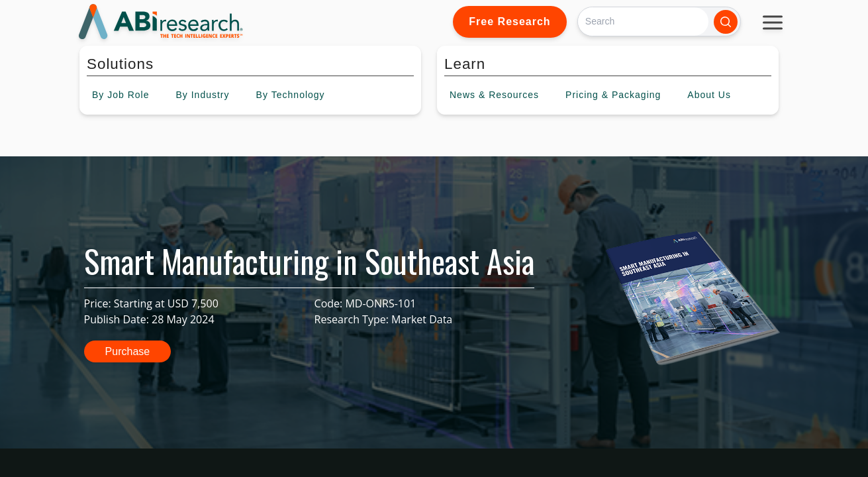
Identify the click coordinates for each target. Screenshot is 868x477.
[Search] (643, 22)
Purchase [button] (128, 351)
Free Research (509, 22)
